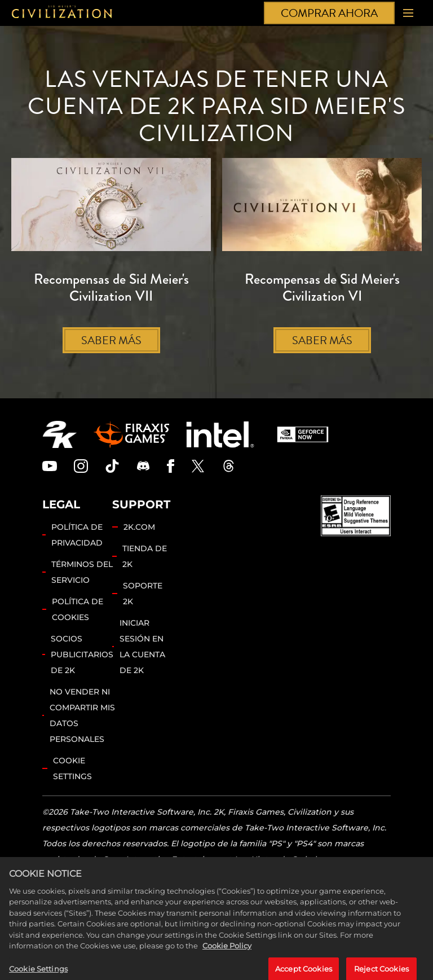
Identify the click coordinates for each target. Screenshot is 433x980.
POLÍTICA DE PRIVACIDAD (77, 535)
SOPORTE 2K (143, 594)
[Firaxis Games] (131, 434)
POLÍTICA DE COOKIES (78, 609)
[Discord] (143, 466)
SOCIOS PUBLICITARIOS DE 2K (82, 654)
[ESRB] (356, 516)
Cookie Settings (72, 768)
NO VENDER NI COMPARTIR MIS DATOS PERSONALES (82, 715)
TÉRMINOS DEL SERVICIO (82, 572)
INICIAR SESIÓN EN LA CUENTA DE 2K (142, 647)
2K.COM (139, 527)
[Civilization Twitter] (198, 466)
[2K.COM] (59, 434)
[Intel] (220, 434)
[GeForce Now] (303, 434)
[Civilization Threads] (229, 466)
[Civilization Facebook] (171, 466)
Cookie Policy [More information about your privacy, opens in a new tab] (227, 960)
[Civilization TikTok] (112, 466)
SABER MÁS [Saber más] (111, 340)
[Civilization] (62, 13)
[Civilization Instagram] (81, 466)
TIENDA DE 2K (145, 556)
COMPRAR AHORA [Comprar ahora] (329, 13)
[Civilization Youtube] (50, 466)
